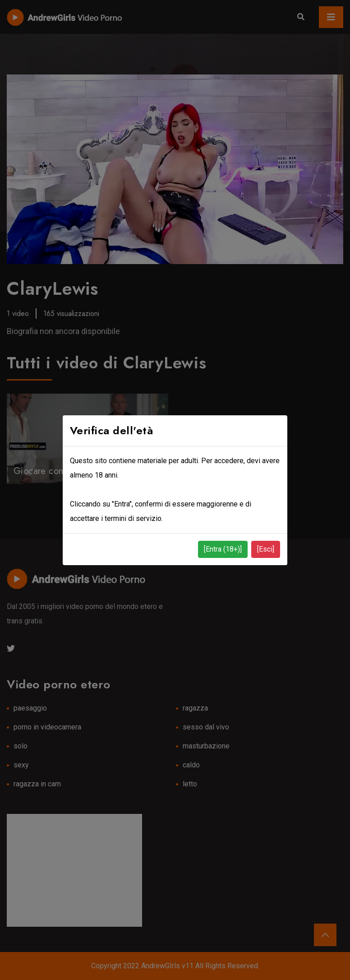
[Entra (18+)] (223, 549)
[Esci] (266, 549)
